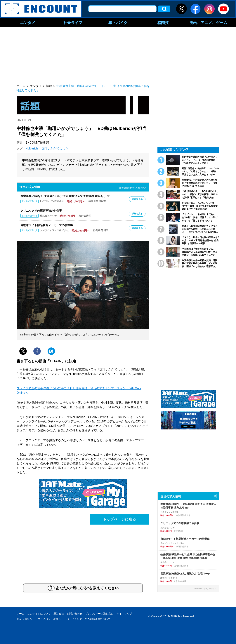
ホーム (20, 614)
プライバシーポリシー (51, 619)
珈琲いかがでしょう (55, 148)
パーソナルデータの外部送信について (88, 619)
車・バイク (118, 22)
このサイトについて (39, 614)
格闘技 (163, 22)
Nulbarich (32, 148)
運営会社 (59, 614)
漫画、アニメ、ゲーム (208, 22)
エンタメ (28, 22)
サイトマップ (124, 614)
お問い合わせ (74, 614)
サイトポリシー (26, 619)
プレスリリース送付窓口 (99, 614)
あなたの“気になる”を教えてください (83, 588)
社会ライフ (73, 22)
